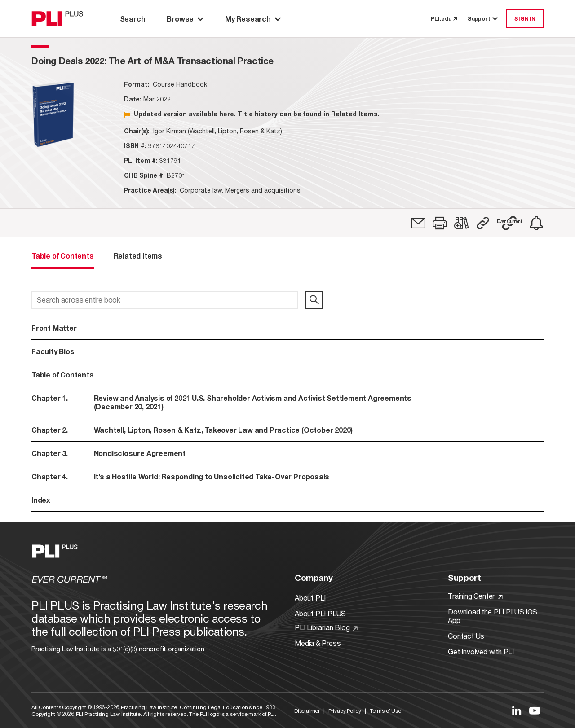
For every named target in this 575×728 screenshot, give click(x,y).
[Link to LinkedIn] (517, 710)
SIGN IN (525, 19)
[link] (418, 223)
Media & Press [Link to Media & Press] (318, 643)
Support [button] (483, 19)
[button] (440, 223)
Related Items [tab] (138, 256)
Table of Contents (63, 375)
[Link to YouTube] (535, 710)
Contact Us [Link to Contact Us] (466, 636)
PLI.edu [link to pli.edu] (444, 19)
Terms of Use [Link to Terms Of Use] (385, 711)
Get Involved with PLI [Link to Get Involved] (481, 651)
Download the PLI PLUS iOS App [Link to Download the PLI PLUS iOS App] (493, 616)
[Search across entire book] (165, 300)
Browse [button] (185, 19)
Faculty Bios (53, 351)
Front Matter (54, 328)
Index (41, 500)
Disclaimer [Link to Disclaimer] (307, 711)
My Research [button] (253, 19)
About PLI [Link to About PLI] (310, 598)
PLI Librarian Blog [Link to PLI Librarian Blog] (326, 627)
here (227, 114)
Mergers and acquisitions (263, 190)
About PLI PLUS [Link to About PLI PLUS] (320, 613)
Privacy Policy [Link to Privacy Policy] (345, 711)
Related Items (354, 114)
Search (133, 19)
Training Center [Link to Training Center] (475, 596)
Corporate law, (201, 190)
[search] (314, 300)
